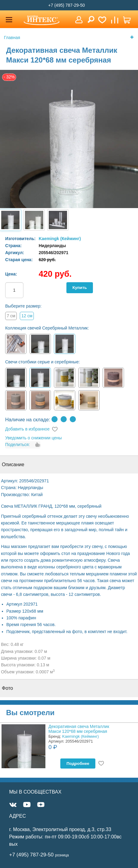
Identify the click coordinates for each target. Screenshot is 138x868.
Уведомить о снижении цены (34, 438)
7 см (11, 316)
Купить (80, 288)
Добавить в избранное (27, 429)
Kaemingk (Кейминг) (60, 239)
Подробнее (78, 764)
